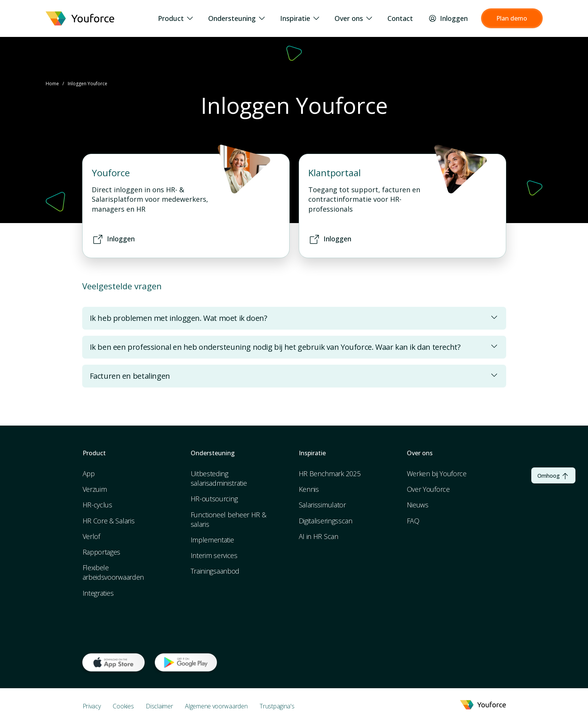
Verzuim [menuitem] (95, 489)
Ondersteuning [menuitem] (237, 18)
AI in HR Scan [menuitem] (319, 536)
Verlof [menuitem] (91, 536)
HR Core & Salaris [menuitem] (109, 521)
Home (52, 84)
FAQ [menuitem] (413, 521)
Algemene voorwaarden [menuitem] (216, 706)
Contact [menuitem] (400, 18)
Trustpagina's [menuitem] (277, 706)
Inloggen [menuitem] (448, 18)
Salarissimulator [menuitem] (322, 505)
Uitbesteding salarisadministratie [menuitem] (219, 478)
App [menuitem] (89, 474)
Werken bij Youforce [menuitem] (437, 474)
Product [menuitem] (175, 18)
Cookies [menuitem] (123, 706)
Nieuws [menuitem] (418, 505)
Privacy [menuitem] (92, 706)
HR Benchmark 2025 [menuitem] (330, 474)
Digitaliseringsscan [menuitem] (326, 521)
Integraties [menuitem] (98, 593)
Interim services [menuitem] (214, 555)
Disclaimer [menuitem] (159, 706)
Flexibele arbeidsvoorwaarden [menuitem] (113, 572)
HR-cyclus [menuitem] (97, 505)
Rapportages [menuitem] (102, 552)
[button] (512, 18)
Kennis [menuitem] (309, 489)
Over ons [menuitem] (353, 18)
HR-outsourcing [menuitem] (214, 499)
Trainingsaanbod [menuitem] (215, 571)
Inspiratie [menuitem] (300, 18)
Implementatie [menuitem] (212, 540)
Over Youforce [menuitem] (428, 489)
